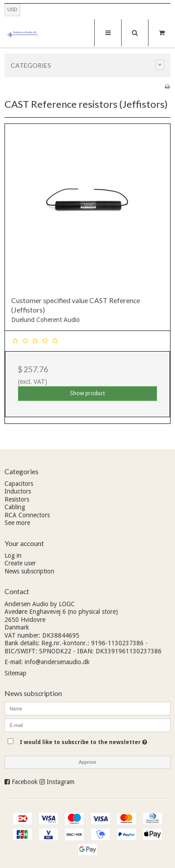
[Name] (87, 708)
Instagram (61, 782)
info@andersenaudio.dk (57, 662)
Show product (87, 393)
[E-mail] (87, 725)
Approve (87, 762)
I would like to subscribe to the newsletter (83, 740)
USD (12, 9)
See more (17, 523)
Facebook (25, 782)
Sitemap (15, 673)
